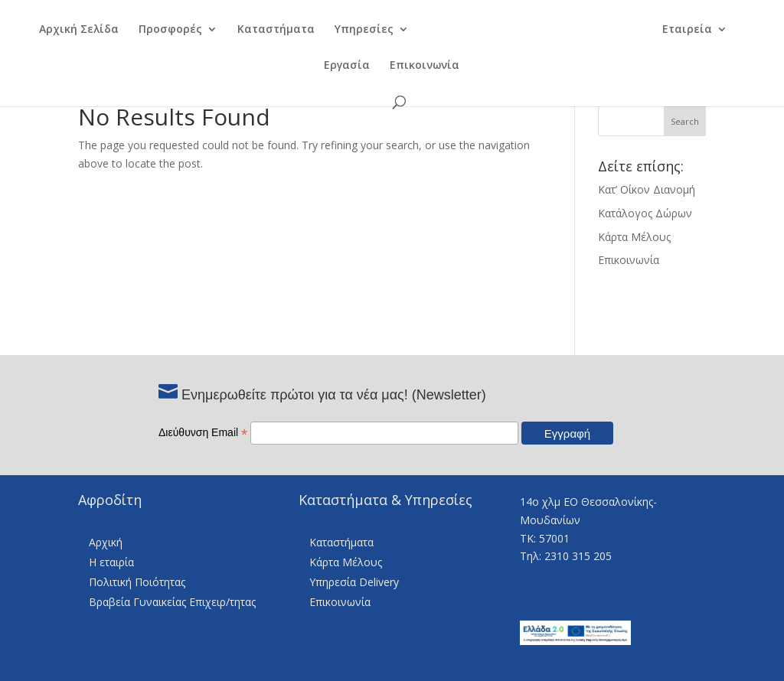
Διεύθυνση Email (203, 432)
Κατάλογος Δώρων (645, 213)
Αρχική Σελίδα (69, 31)
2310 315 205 (578, 556)
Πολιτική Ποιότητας (137, 582)
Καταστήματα (266, 31)
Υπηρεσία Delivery (354, 582)
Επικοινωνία (425, 67)
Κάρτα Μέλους (634, 237)
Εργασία (347, 67)
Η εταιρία (111, 562)
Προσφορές (160, 31)
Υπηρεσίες (354, 31)
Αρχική (106, 542)
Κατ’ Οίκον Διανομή (647, 189)
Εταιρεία (696, 31)
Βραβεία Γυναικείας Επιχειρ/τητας (172, 602)
